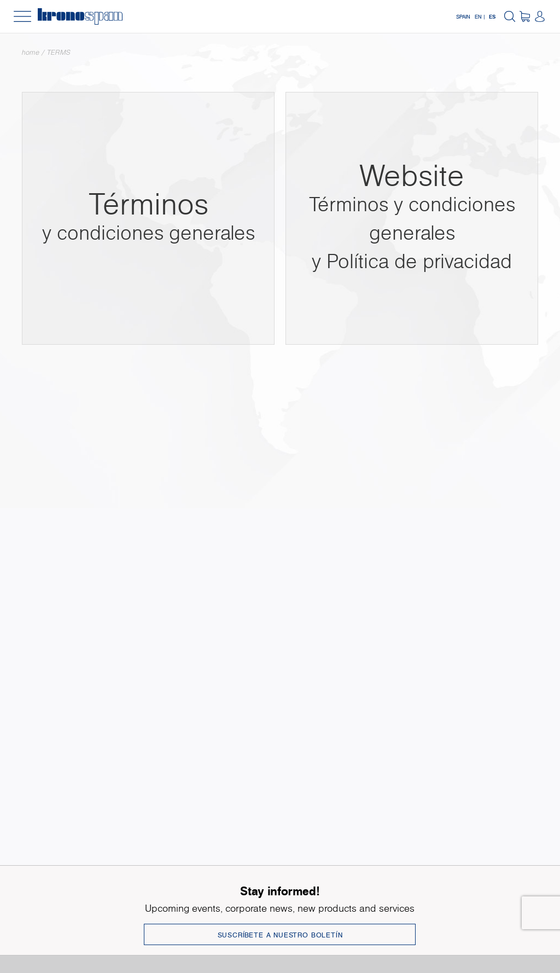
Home (31, 52)
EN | (480, 16)
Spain (463, 16)
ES (492, 16)
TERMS (59, 52)
